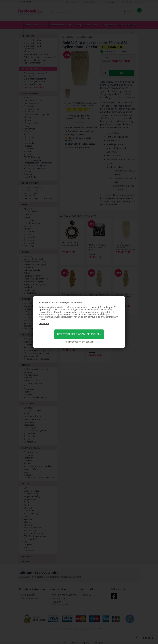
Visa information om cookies (79, 342)
